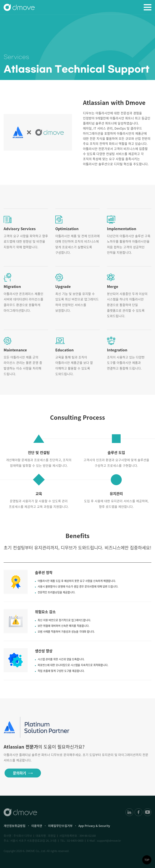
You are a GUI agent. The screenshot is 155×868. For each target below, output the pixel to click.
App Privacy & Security (94, 826)
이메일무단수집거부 (60, 826)
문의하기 (19, 773)
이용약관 (37, 826)
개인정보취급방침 (15, 826)
